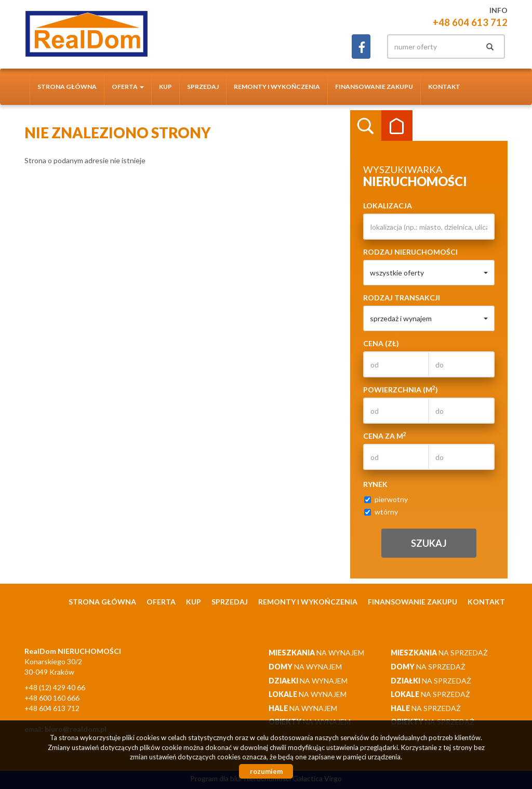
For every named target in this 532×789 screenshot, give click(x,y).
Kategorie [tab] (397, 126)
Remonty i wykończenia (277, 87)
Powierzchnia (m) (401, 389)
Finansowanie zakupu (374, 87)
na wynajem (316, 653)
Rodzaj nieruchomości (410, 252)
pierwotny (386, 499)
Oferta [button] (128, 87)
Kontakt (444, 87)
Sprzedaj (203, 87)
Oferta (161, 602)
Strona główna (67, 87)
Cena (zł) (381, 343)
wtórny (381, 512)
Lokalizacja (388, 206)
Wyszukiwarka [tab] (366, 126)
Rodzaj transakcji (402, 298)
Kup (165, 87)
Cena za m (385, 436)
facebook (361, 47)
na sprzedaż (439, 653)
